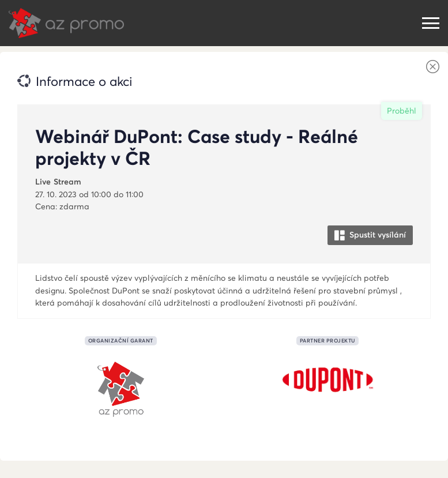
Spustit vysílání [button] (370, 235)
